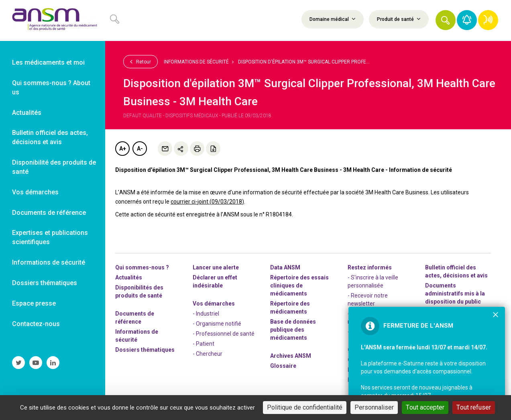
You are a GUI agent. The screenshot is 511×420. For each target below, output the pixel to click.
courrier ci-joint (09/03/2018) (207, 202)
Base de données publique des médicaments (293, 330)
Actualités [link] (27, 113)
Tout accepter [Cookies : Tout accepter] (425, 407)
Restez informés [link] (370, 267)
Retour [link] (140, 61)
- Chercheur (208, 354)
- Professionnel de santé (224, 334)
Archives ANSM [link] (291, 356)
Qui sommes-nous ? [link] (142, 267)
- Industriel (206, 314)
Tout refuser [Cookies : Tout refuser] (474, 407)
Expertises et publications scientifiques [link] (50, 237)
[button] (446, 20)
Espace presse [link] (34, 303)
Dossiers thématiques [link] (45, 283)
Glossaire (283, 366)
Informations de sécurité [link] (49, 262)
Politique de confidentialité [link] (305, 407)
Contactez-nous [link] (36, 324)
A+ (123, 149)
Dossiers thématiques (145, 350)
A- (140, 149)
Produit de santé (399, 19)
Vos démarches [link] (35, 192)
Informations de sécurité (196, 62)
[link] (53, 20)
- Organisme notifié (217, 324)
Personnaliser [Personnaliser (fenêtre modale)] (374, 407)
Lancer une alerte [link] (216, 267)
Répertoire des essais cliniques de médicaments (299, 285)
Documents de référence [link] (49, 213)
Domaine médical (333, 19)
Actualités (129, 277)
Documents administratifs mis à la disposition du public (455, 294)
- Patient (204, 344)
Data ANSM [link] (285, 267)
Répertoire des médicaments (290, 308)
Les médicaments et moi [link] (48, 62)
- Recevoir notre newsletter (368, 300)
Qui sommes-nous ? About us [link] (51, 88)
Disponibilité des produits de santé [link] (54, 167)
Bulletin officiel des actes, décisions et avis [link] (50, 137)
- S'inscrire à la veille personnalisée (373, 281)
